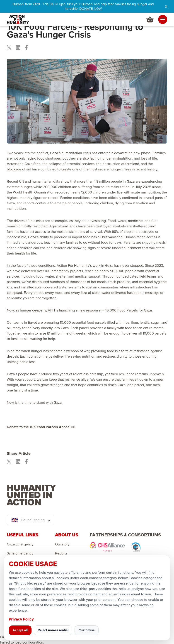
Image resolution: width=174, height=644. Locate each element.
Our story (62, 544)
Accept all (20, 630)
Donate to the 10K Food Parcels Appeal (39, 427)
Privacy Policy (21, 619)
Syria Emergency (20, 553)
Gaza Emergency (20, 544)
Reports (61, 553)
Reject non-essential (53, 630)
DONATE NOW (91, 9)
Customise (87, 630)
